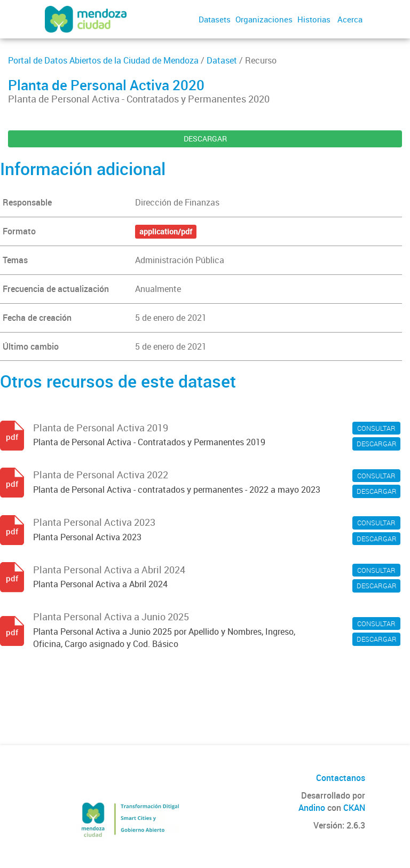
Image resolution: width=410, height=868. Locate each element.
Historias (314, 19)
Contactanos (341, 778)
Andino (312, 808)
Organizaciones (264, 19)
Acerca (350, 19)
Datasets (215, 19)
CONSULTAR (376, 428)
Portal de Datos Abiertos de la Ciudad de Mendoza (103, 60)
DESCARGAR (205, 139)
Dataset (222, 60)
